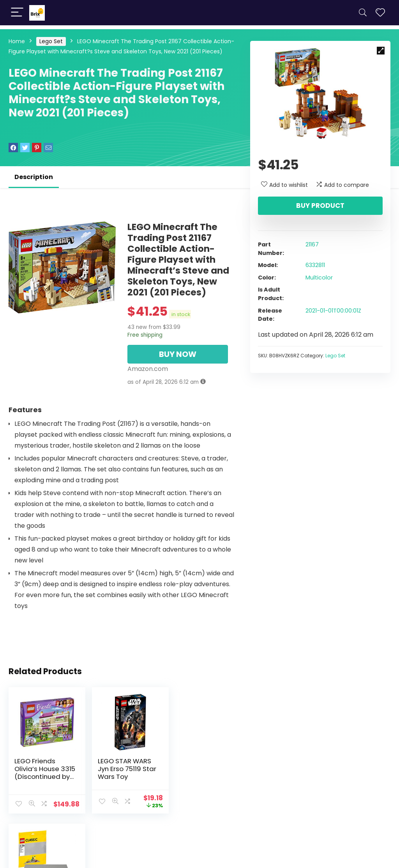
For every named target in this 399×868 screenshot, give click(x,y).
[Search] (363, 13)
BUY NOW (178, 354)
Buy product (320, 206)
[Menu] (17, 13)
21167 (312, 244)
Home (17, 41)
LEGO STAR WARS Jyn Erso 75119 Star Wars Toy (121, 769)
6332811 (315, 265)
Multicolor (319, 278)
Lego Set (51, 41)
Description (34, 177)
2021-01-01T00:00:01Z (333, 311)
